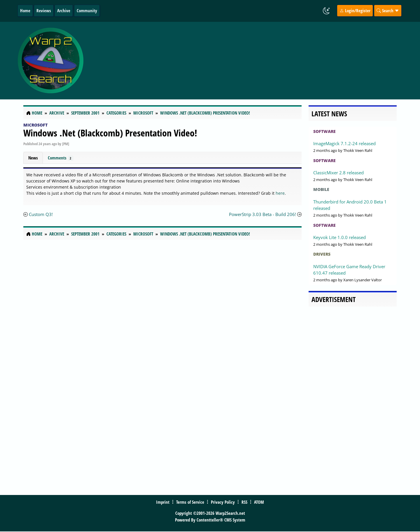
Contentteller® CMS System (221, 520)
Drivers (322, 254)
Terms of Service (190, 502)
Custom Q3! (41, 214)
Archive (64, 10)
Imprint (163, 502)
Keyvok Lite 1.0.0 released (339, 237)
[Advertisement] (245, 61)
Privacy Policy (223, 502)
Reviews (44, 10)
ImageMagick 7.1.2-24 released (344, 143)
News (33, 158)
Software (324, 131)
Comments (61, 158)
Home (25, 10)
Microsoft (35, 125)
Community (87, 10)
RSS (244, 502)
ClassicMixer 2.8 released (338, 173)
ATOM (259, 502)
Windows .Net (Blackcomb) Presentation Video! (110, 133)
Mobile (321, 189)
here (280, 193)
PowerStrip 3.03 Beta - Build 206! (262, 214)
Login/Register (355, 10)
